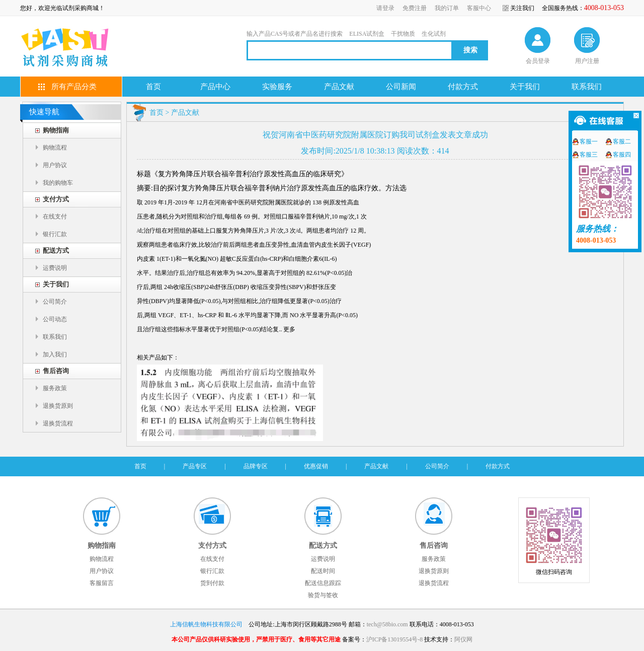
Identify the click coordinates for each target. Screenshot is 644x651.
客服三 (589, 155)
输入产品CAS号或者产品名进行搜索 (295, 34)
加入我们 (55, 354)
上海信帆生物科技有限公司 (206, 624)
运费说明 (55, 268)
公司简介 (55, 302)
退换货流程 (58, 423)
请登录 (385, 8)
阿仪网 (463, 639)
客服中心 (479, 8)
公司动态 (55, 319)
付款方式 (463, 87)
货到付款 (212, 583)
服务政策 (55, 388)
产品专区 (195, 466)
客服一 (589, 141)
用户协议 (55, 165)
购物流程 (55, 148)
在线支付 (55, 216)
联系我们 (587, 87)
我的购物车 (58, 183)
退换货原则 (58, 406)
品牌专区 (256, 466)
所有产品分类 (74, 87)
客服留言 (102, 583)
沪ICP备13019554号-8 (395, 639)
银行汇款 (55, 234)
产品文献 (339, 87)
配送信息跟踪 (323, 583)
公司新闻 (401, 87)
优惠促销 (316, 466)
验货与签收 (323, 595)
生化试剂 (434, 34)
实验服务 (277, 87)
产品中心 (215, 87)
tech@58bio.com (387, 624)
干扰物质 (403, 34)
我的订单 (447, 8)
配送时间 (323, 571)
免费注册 (415, 8)
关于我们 (525, 87)
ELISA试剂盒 (367, 34)
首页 (153, 87)
